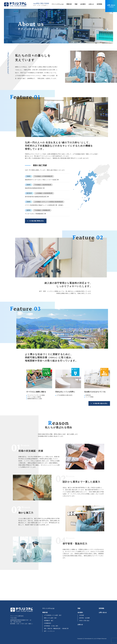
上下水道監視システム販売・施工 (53, 615)
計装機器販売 (48, 623)
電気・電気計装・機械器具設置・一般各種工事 (56, 628)
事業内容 (69, 4)
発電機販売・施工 (49, 621)
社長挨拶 (82, 615)
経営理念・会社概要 (85, 618)
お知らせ (91, 4)
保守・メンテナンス (49, 631)
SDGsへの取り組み (84, 621)
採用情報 (99, 4)
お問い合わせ (111, 6)
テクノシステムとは (58, 4)
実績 (76, 4)
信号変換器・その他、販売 (51, 626)
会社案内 (83, 4)
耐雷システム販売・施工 (50, 618)
